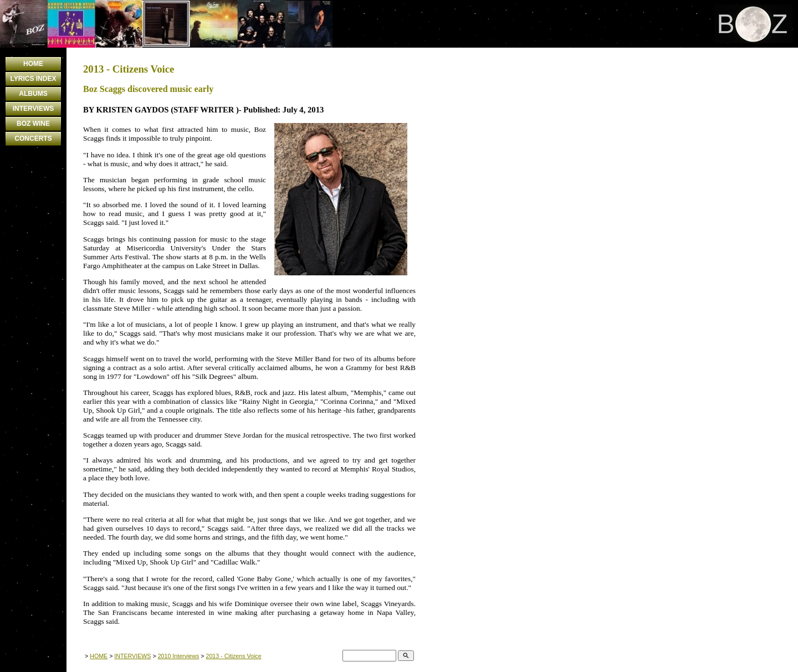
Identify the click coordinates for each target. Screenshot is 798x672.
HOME (33, 64)
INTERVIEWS (33, 109)
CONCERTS (33, 138)
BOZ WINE (33, 124)
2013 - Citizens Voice (233, 656)
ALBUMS (33, 94)
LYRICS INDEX (34, 79)
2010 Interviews (179, 656)
